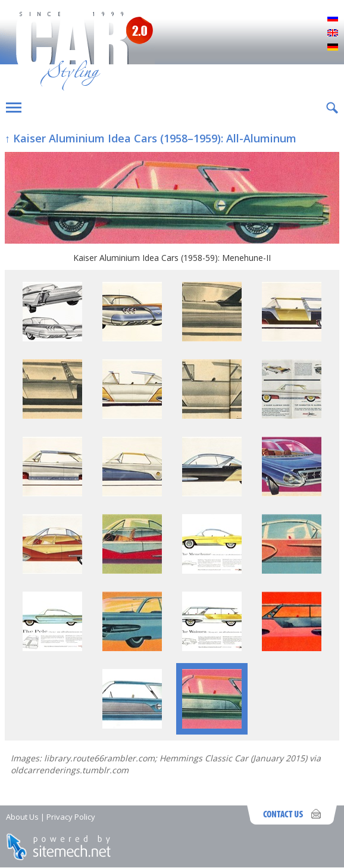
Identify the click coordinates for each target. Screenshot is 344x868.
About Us (22, 817)
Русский (333, 19)
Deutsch (333, 48)
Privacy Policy (71, 817)
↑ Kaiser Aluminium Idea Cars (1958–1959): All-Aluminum (151, 138)
